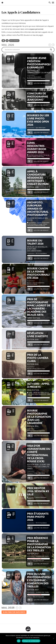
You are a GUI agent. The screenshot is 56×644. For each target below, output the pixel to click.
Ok (19, 641)
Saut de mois (14, 41)
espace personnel (36, 29)
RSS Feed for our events (14, 612)
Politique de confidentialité (31, 641)
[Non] (53, 638)
